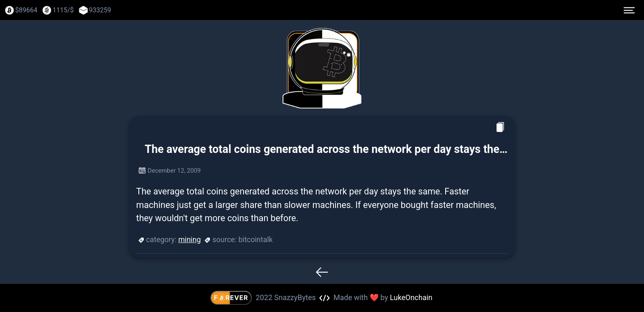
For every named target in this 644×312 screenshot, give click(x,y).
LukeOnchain (411, 297)
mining (190, 239)
